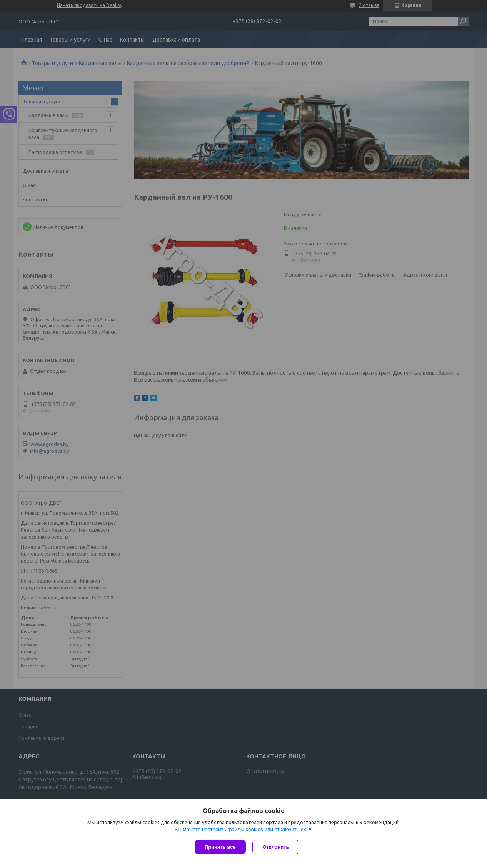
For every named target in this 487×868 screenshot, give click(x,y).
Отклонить (277, 847)
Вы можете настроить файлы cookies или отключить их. (241, 830)
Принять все (220, 847)
